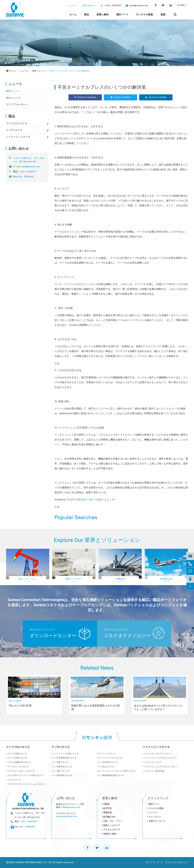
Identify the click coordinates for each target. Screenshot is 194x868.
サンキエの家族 (144, 15)
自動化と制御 (110, 834)
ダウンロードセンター (53, 636)
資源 (163, 15)
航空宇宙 (107, 808)
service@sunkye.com (67, 816)
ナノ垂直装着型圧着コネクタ (110, 775)
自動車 (106, 804)
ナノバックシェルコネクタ (109, 758)
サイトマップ (152, 862)
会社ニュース (13, 98)
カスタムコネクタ (112, 830)
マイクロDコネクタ (17, 123)
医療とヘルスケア (74, 579)
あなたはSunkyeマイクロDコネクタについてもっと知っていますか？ (159, 708)
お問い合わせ (89, 6)
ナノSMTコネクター (61, 771)
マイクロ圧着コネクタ (17, 754)
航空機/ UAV (166, 579)
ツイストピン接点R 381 (153, 771)
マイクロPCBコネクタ (17, 758)
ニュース (72, 6)
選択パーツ (122, 15)
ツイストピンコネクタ (18, 137)
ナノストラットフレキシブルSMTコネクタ (116, 771)
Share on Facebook (85, 97)
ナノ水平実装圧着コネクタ (64, 758)
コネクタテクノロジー (127, 636)
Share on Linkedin (156, 97)
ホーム (73, 15)
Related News (97, 668)
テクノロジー (155, 817)
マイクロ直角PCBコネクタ (18, 762)
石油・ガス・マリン (28, 579)
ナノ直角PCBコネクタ (62, 767)
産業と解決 (103, 15)
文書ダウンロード (157, 821)
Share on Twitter (121, 97)
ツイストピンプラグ (152, 762)
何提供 (97, 738)
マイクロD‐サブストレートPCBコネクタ (25, 775)
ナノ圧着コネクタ (60, 762)
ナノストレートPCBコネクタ (65, 754)
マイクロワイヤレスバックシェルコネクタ (25, 784)
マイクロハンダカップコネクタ (20, 771)
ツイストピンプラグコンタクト (157, 754)
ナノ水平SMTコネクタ (107, 762)
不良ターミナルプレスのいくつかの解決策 (69, 71)
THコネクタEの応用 (20, 706)
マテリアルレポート (17, 104)
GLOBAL (181, 5)
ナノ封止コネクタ (105, 767)
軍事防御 (120, 579)
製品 (87, 15)
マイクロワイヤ (14, 780)
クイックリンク (158, 798)
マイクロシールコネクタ (18, 767)
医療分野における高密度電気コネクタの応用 (96, 708)
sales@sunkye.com (139, 6)
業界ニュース (38, 71)
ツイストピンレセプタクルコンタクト (160, 758)
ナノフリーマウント (106, 754)
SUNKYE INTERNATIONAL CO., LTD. (34, 862)
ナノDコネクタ (14, 130)
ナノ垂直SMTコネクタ (62, 775)
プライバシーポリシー (177, 862)
